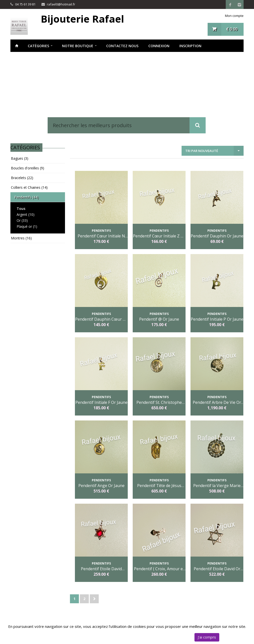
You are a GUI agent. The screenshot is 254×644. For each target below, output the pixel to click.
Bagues (20, 158)
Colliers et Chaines (29, 187)
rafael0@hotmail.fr (61, 4)
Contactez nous (122, 46)
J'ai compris (207, 637)
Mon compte (234, 16)
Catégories (38, 46)
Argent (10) (26, 214)
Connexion (159, 46)
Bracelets (22, 178)
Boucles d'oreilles (28, 168)
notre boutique (78, 46)
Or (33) (22, 220)
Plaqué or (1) (27, 226)
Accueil (17, 46)
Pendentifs (26, 197)
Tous (21, 208)
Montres (21, 238)
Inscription (190, 46)
